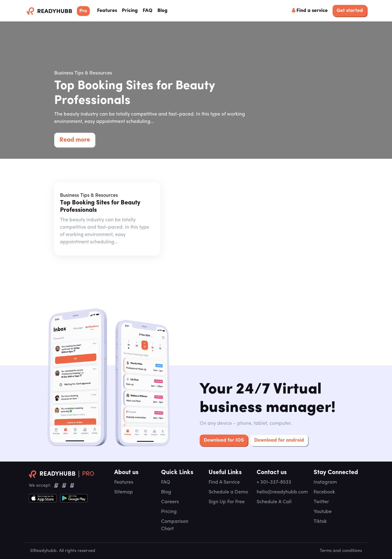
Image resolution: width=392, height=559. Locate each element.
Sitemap (124, 492)
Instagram (325, 482)
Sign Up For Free (227, 502)
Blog (162, 11)
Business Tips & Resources (83, 73)
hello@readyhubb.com (282, 492)
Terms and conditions (341, 551)
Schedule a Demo (228, 492)
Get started (350, 11)
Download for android (279, 440)
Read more (75, 140)
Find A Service (224, 482)
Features (108, 10)
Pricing (130, 11)
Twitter (321, 502)
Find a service (310, 10)
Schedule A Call (274, 502)
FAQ (148, 11)
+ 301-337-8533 (274, 482)
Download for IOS (224, 440)
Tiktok (320, 522)
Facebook (324, 492)
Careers (170, 502)
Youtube (323, 512)
